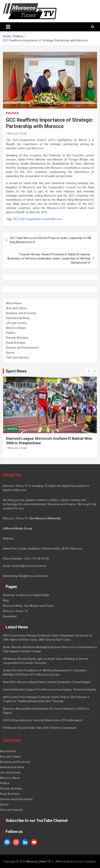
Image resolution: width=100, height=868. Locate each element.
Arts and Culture (16, 308)
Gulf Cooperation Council (35, 219)
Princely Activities (17, 338)
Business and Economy (21, 313)
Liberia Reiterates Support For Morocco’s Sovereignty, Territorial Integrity (50, 690)
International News (18, 318)
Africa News (14, 303)
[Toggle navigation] (8, 27)
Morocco (57, 219)
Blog (6, 600)
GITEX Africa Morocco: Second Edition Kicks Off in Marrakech (43, 720)
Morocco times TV (39, 861)
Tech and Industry (17, 357)
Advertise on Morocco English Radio (26, 595)
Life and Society (16, 323)
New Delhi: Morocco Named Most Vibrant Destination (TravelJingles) (47, 682)
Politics (12, 113)
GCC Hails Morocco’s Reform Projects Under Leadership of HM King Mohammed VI (50, 240)
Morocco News (16, 328)
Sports (10, 353)
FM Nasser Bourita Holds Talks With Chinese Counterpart (40, 728)
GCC (16, 219)
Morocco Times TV (15, 611)
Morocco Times (17, 133)
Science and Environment (22, 348)
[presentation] (89, 371)
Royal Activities (16, 343)
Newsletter (10, 616)
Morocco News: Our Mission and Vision (28, 606)
